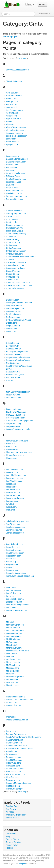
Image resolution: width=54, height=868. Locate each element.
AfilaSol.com (12, 116)
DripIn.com (11, 331)
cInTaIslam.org (13, 239)
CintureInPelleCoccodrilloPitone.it (21, 257)
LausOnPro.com (13, 593)
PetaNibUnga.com (14, 760)
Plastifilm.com (12, 777)
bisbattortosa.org (14, 182)
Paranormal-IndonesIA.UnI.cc (19, 748)
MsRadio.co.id (12, 671)
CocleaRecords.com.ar (16, 262)
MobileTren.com (13, 659)
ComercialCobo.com (15, 265)
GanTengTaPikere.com (16, 412)
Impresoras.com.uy (15, 478)
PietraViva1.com (13, 763)
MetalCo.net (11, 645)
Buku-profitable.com (15, 199)
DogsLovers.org (13, 326)
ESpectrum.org (13, 372)
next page (23, 58)
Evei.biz (10, 380)
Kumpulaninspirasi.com (16, 573)
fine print (22, 864)
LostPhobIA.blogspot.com (18, 605)
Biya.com (10, 185)
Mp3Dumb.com (13, 665)
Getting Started (13, 839)
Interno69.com (13, 501)
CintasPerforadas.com (16, 251)
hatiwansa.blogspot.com (17, 441)
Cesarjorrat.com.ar (14, 225)
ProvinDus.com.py (14, 789)
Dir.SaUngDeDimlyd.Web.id (18, 320)
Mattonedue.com (14, 636)
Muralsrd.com (12, 679)
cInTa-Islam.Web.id (15, 231)
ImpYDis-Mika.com (14, 481)
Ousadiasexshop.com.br (17, 720)
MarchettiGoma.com (15, 625)
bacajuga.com (12, 156)
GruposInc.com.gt (14, 424)
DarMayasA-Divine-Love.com (19, 303)
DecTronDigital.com (15, 308)
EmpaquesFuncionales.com (19, 357)
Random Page (12, 806)
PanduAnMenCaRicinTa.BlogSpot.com (23, 737)
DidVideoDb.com (14, 314)
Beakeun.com (12, 165)
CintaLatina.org (13, 242)
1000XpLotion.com (14, 81)
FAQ (8, 836)
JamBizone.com (13, 524)
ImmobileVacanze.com (16, 475)
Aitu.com (10, 124)
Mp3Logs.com (12, 668)
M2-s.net (10, 622)
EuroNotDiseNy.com (15, 375)
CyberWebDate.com (15, 288)
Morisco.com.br (13, 662)
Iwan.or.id (10, 510)
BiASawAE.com (13, 176)
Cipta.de (10, 260)
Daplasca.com (12, 300)
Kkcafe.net (11, 559)
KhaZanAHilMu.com (15, 553)
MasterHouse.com (14, 633)
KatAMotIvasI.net (14, 550)
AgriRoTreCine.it (13, 119)
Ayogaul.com (12, 145)
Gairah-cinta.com (14, 409)
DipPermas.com (13, 317)
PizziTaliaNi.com (13, 772)
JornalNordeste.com (15, 533)
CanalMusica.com (14, 211)
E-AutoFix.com (13, 343)
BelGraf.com (12, 168)
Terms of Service (13, 842)
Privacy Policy (12, 845)
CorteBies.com (13, 277)
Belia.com (10, 170)
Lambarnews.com (14, 590)
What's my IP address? (16, 815)
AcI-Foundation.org (15, 110)
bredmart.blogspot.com (16, 196)
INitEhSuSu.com (13, 493)
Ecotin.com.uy (12, 346)
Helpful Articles (12, 818)
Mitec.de (10, 656)
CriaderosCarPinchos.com (18, 283)
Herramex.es (12, 449)
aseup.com (11, 139)
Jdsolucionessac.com (16, 527)
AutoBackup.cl (13, 142)
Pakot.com (11, 731)
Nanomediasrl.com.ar (16, 697)
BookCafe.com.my (14, 191)
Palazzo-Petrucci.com (16, 734)
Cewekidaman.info (14, 228)
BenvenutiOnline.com (16, 173)
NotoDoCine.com (14, 705)
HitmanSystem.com (15, 455)
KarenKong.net (13, 547)
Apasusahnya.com (14, 133)
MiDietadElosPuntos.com (17, 651)
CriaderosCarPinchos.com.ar (19, 285)
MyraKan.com (12, 685)
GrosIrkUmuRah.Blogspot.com (20, 421)
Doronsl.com (12, 329)
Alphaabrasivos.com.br (16, 130)
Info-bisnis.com (13, 490)
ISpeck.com (11, 507)
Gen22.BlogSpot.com (16, 415)
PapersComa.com (14, 743)
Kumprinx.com (12, 570)
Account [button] (45, 14)
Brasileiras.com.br (14, 193)
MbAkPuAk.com (13, 639)
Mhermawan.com (14, 648)
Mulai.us (10, 674)
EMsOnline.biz (13, 363)
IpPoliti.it (10, 504)
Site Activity (11, 809)
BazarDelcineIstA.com (16, 162)
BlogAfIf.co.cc (12, 188)
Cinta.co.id (11, 237)
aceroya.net (11, 107)
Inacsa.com (11, 484)
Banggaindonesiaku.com (17, 159)
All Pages (10, 812)
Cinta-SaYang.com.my (16, 234)
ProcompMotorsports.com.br (19, 783)
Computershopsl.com (16, 268)
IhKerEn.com (12, 472)
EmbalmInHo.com (14, 354)
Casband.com (12, 216)
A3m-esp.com (12, 93)
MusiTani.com (12, 682)
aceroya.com (12, 101)
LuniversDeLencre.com (16, 610)
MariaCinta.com (13, 628)
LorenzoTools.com (14, 602)
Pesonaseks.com (14, 757)
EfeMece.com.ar (13, 349)
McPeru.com (12, 642)
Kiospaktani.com (13, 556)
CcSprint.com (12, 219)
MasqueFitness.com (15, 631)
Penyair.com (12, 754)
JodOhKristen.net (14, 530)
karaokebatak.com (14, 544)
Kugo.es (10, 567)
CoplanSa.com (13, 274)
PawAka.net (11, 751)
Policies (9, 848)
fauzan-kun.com (13, 395)
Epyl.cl (9, 369)
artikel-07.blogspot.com (16, 136)
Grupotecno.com (14, 426)
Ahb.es (9, 122)
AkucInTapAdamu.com (16, 127)
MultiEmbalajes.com (15, 677)
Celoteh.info (11, 222)
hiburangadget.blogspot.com (19, 452)
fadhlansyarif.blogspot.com (18, 392)
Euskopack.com (13, 377)
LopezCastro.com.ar (15, 599)
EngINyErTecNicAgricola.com (19, 366)
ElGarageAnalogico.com (17, 352)
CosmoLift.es (12, 280)
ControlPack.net (13, 271)
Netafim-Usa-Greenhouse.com (20, 700)
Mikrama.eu (11, 654)
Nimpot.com (11, 702)
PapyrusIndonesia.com (16, 746)
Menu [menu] (30, 4)
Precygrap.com (13, 780)
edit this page (9, 37)
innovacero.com (13, 495)
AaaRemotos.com (14, 96)
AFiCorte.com (12, 113)
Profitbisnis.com (13, 786)
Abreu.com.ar (12, 99)
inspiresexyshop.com (15, 498)
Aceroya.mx (11, 104)
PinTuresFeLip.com (15, 769)
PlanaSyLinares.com (15, 774)
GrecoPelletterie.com (15, 418)
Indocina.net (12, 487)
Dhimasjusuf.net (13, 311)
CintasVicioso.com (14, 254)
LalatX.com (11, 587)
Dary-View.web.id (14, 306)
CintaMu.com (12, 245)
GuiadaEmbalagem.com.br (18, 429)
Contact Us (11, 833)
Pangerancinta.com (15, 740)
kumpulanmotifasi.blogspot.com (20, 576)
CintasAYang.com (14, 248)
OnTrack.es (11, 717)
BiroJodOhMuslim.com (16, 179)
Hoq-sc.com (11, 458)
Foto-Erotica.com (14, 398)
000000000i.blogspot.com (18, 70)
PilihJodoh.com (13, 766)
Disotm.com (11, 323)
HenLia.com (11, 447)
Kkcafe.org (11, 562)
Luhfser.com (12, 608)
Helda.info (11, 444)
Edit (42, 4)
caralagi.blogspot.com (16, 214)
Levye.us (10, 596)
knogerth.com (12, 564)
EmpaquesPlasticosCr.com (18, 360)
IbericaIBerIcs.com (14, 470)
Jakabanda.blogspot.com (17, 521)
